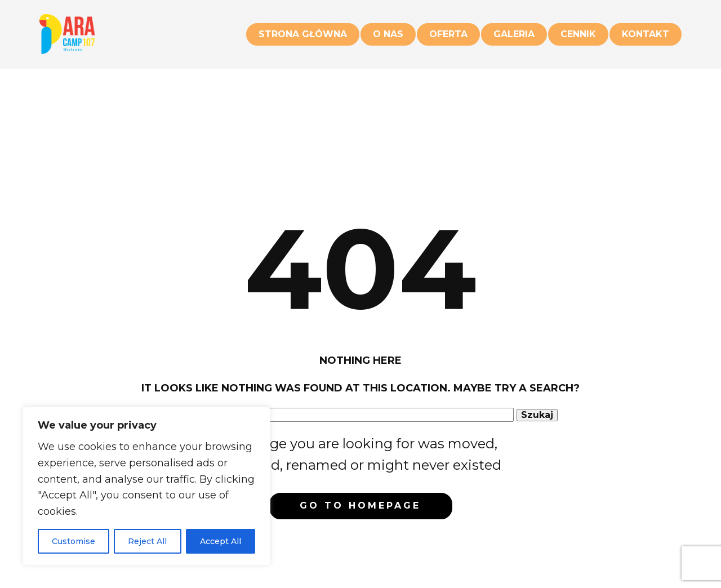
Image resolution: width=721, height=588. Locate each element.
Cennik (578, 34)
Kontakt (646, 34)
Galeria (514, 34)
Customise (74, 541)
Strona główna (303, 34)
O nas (388, 34)
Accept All (221, 541)
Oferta (448, 34)
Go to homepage (360, 505)
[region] (146, 486)
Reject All (147, 541)
